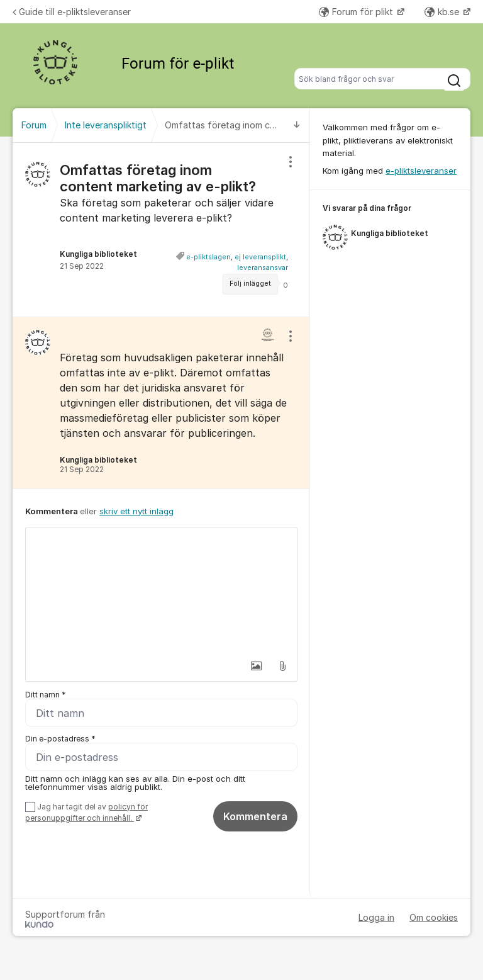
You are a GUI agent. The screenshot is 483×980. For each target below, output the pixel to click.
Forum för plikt (357, 12)
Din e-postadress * (60, 739)
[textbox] (161, 590)
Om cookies (434, 917)
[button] (256, 666)
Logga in (376, 917)
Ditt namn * (46, 695)
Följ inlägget (250, 284)
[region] (161, 230)
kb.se (443, 12)
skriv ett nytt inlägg (136, 511)
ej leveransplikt (260, 257)
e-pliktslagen (208, 257)
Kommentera (255, 816)
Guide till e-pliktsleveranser (72, 12)
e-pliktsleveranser (421, 171)
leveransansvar (263, 268)
